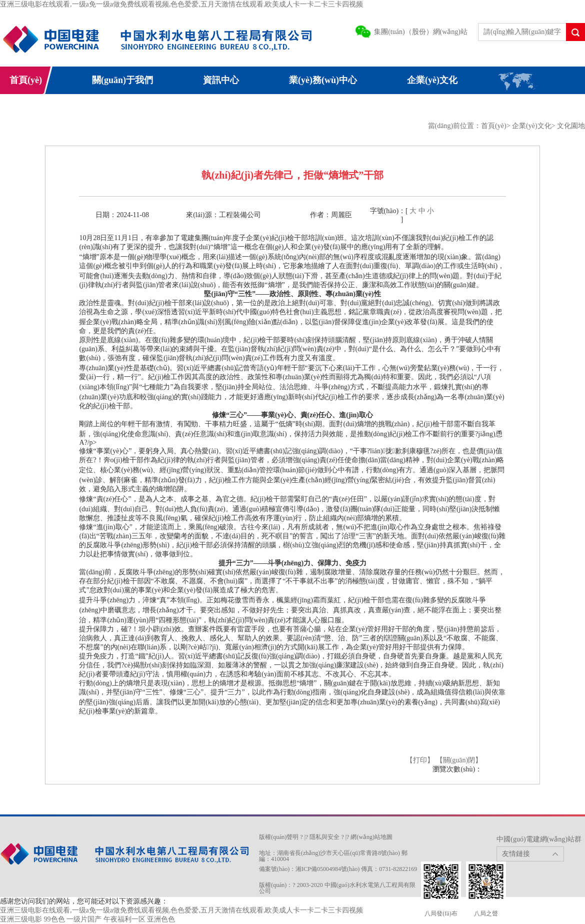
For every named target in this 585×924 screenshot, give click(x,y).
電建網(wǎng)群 (168, 108)
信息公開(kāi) (27, 108)
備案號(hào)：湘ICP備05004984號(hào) (309, 869)
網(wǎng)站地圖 (371, 837)
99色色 (54, 919)
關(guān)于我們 (122, 80)
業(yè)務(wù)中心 (323, 80)
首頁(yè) (26, 80)
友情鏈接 (516, 854)
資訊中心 (221, 80)
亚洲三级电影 (21, 919)
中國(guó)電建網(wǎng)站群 (539, 839)
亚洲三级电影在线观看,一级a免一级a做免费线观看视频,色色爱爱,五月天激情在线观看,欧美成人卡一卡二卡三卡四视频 (181, 4)
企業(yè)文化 (432, 80)
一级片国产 (84, 919)
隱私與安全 (324, 837)
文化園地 (571, 126)
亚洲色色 (161, 919)
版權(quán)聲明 (279, 837)
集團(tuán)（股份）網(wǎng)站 (421, 32)
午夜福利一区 (124, 919)
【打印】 (420, 760)
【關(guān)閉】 (459, 760)
